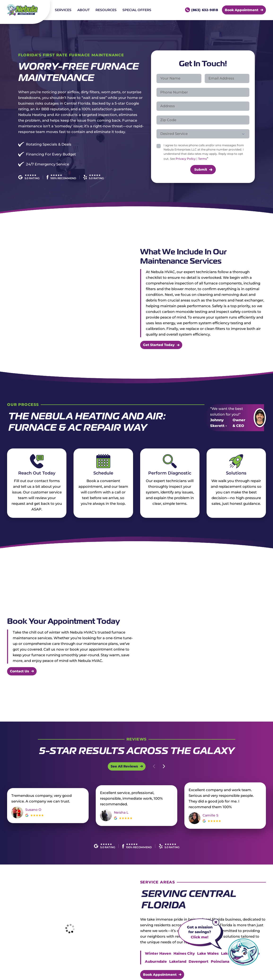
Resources (106, 10)
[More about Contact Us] (22, 671)
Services (63, 10)
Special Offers (137, 10)
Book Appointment (160, 974)
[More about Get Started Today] (161, 345)
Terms (202, 159)
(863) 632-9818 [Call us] (205, 10)
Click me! (200, 937)
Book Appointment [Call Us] (242, 10)
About (83, 10)
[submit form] (203, 170)
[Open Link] (127, 766)
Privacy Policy (186, 159)
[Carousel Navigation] (159, 766)
